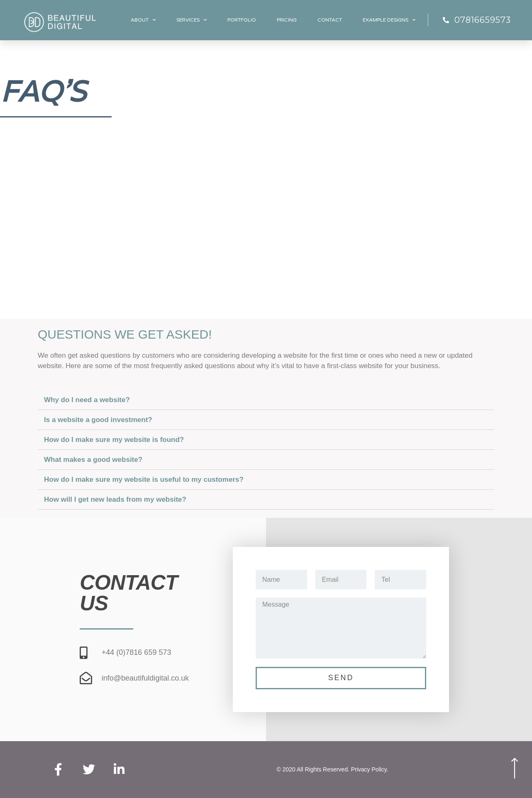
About (143, 20)
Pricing (287, 20)
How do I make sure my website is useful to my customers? (144, 480)
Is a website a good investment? (98, 420)
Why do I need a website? (87, 400)
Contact (330, 20)
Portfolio (242, 20)
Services (192, 20)
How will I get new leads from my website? (115, 499)
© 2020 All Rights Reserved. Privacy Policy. (333, 770)
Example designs (389, 20)
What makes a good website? (93, 460)
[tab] (266, 400)
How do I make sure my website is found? (114, 440)
